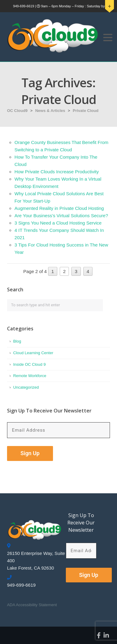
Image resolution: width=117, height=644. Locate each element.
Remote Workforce (30, 376)
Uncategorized (26, 387)
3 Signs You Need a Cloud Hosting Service (58, 223)
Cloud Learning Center (33, 353)
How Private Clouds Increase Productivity (57, 172)
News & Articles (50, 111)
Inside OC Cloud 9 (29, 364)
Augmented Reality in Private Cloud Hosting (59, 208)
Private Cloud (86, 111)
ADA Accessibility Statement (32, 605)
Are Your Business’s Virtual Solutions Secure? (61, 216)
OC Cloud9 (17, 111)
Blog (17, 341)
